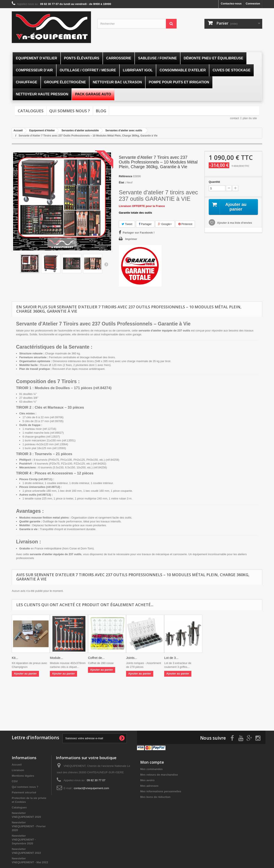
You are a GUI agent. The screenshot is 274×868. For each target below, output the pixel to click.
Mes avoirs (147, 780)
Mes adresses (149, 786)
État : (122, 182)
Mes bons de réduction (155, 797)
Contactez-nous (231, 4)
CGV (15, 781)
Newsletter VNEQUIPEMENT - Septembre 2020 (24, 840)
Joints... (132, 658)
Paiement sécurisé (24, 792)
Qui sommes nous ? (70, 111)
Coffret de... (96, 658)
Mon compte (152, 762)
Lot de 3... (171, 658)
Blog (101, 111)
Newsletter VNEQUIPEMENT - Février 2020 (29, 826)
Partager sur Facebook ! (139, 233)
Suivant (106, 264)
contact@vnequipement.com (92, 788)
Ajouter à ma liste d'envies (234, 223)
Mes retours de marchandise (159, 775)
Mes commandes (151, 769)
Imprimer (131, 239)
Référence (126, 176)
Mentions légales (23, 776)
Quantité (214, 182)
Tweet (127, 224)
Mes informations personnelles (161, 791)
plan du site (250, 118)
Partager (145, 224)
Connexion (253, 4)
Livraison (18, 770)
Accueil (17, 765)
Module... (57, 658)
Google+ (165, 224)
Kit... (15, 658)
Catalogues (31, 111)
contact (235, 118)
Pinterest (185, 224)
